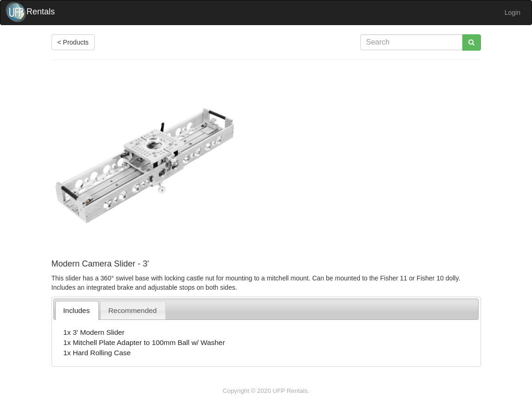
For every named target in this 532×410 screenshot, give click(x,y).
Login (513, 13)
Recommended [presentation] (132, 310)
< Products (73, 42)
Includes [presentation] (76, 310)
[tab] (77, 310)
